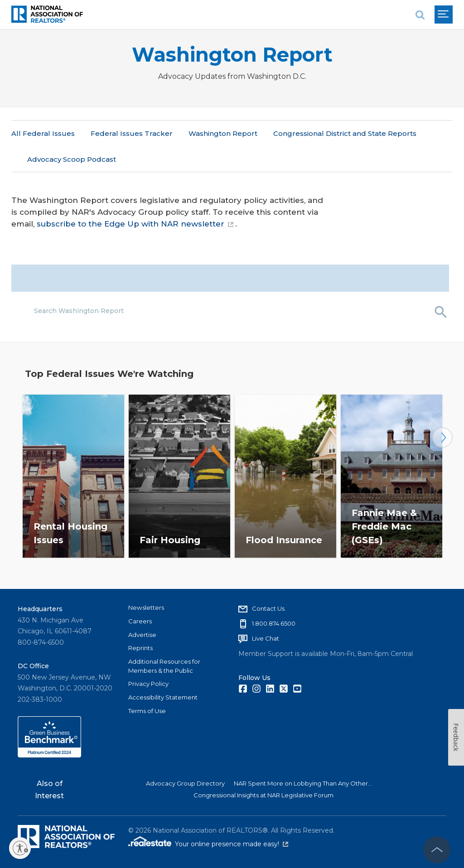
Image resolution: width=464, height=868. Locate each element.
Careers (140, 621)
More (283, 133)
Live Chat (266, 638)
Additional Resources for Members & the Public (164, 666)
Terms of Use (147, 710)
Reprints (140, 648)
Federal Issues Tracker (132, 133)
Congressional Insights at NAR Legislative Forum (263, 795)
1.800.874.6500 (274, 623)
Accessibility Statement (163, 697)
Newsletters (146, 608)
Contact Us (268, 608)
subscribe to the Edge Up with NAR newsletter (135, 198)
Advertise (142, 634)
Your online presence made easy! (232, 844)
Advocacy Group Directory (185, 783)
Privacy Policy (148, 684)
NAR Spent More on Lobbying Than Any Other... (303, 783)
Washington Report (232, 55)
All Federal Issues (43, 133)
